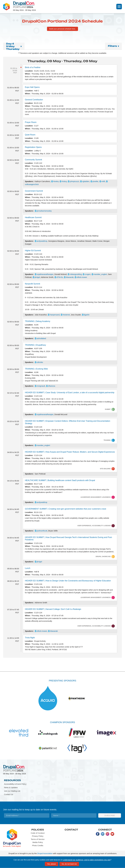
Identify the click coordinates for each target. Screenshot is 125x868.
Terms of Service (38, 839)
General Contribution (34, 100)
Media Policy (38, 842)
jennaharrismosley (44, 211)
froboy (64, 181)
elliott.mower (82, 277)
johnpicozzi (74, 181)
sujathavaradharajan (45, 274)
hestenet (66, 315)
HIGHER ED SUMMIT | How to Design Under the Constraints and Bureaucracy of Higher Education (68, 581)
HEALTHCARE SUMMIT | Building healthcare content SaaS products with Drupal (60, 480)
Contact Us (9, 794)
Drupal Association (45, 853)
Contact (71, 830)
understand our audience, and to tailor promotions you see (87, 860)
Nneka (56, 181)
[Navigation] (119, 7)
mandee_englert (100, 274)
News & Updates (11, 787)
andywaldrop (42, 241)
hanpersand (55, 315)
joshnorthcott (42, 531)
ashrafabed (41, 338)
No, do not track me (69, 864)
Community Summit (33, 160)
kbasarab (70, 277)
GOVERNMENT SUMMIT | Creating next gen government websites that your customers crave (65, 509)
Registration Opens (33, 147)
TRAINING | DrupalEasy (35, 345)
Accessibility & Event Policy (15, 784)
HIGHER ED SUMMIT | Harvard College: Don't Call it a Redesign (53, 609)
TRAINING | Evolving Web (36, 369)
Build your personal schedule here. (62, 29)
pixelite (96, 181)
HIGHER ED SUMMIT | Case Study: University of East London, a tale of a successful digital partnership (70, 393)
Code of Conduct (38, 833)
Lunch (28, 568)
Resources (12, 780)
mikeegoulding (76, 274)
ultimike (40, 362)
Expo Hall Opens (32, 87)
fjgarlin (87, 315)
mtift (103, 181)
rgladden (86, 181)
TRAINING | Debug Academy (38, 321)
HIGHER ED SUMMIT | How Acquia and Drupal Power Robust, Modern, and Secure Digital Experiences (70, 452)
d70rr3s (60, 277)
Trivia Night (30, 638)
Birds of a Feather (33, 67)
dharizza (52, 386)
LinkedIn (103, 834)
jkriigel (37, 277)
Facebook (98, 834)
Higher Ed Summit (33, 251)
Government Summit (34, 191)
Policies (38, 830)
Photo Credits (38, 845)
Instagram (107, 834)
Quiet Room (30, 135)
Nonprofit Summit (32, 284)
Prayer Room (31, 122)
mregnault (41, 386)
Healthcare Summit (33, 217)
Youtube (112, 834)
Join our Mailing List (12, 791)
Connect (105, 830)
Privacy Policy (38, 836)
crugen (88, 274)
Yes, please (52, 864)
